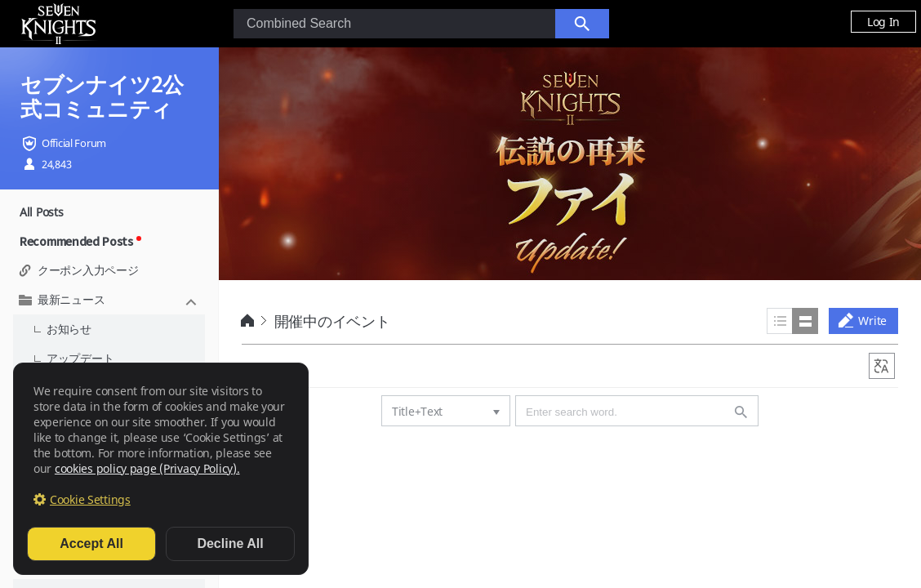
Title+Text (417, 411)
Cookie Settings (90, 499)
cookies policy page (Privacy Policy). (147, 468)
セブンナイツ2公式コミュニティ (102, 96)
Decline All (230, 543)
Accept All (91, 543)
